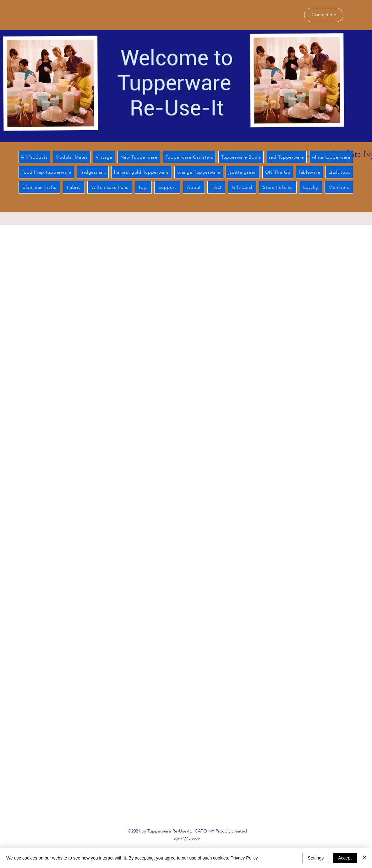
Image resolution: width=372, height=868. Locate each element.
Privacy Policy (244, 858)
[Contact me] (324, 15)
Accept (345, 858)
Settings (316, 858)
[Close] (364, 858)
